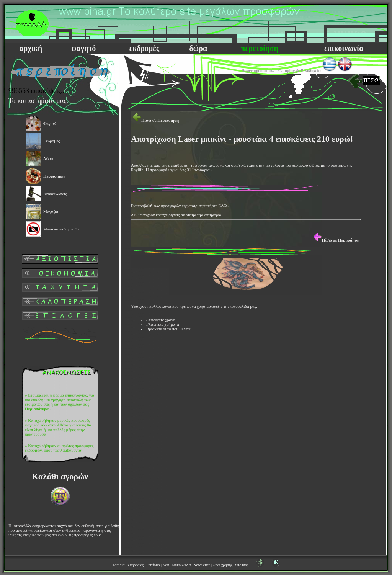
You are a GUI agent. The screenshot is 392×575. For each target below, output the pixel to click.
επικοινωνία (344, 48)
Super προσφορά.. (258, 70)
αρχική (31, 48)
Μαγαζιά (51, 211)
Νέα (166, 565)
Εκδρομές (51, 141)
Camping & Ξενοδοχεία (300, 70)
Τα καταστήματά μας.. (39, 101)
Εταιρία (118, 565)
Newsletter (202, 565)
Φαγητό (50, 123)
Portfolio (153, 565)
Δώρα (48, 158)
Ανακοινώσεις (55, 194)
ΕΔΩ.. (224, 206)
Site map (242, 565)
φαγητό (84, 48)
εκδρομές (144, 48)
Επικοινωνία (181, 565)
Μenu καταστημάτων (61, 229)
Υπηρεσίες (135, 565)
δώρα (198, 48)
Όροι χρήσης (223, 565)
